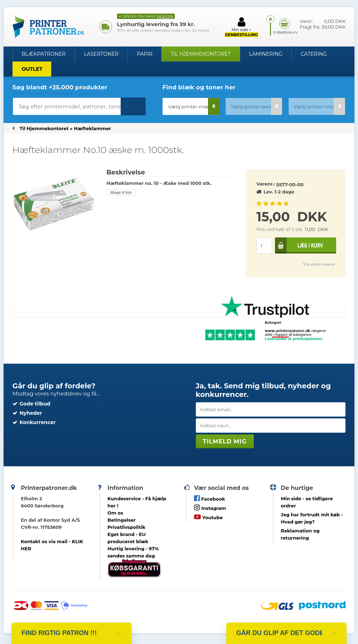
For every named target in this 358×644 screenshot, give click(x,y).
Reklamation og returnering (300, 534)
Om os (115, 513)
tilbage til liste (121, 193)
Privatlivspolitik (126, 527)
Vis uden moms (319, 264)
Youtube (208, 517)
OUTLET (32, 69)
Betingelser (122, 520)
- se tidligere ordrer (307, 502)
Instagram (210, 508)
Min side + (241, 27)
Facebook (209, 498)
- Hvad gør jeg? (312, 518)
